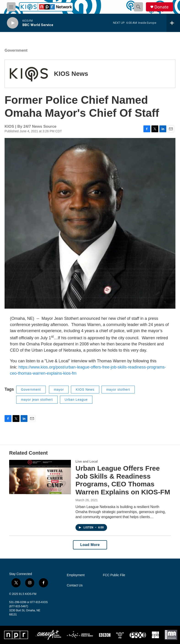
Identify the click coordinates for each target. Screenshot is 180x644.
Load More (90, 545)
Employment (76, 575)
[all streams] (173, 23)
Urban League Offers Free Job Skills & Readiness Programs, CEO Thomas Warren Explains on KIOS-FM (123, 480)
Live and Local (87, 461)
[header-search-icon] (138, 7)
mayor (59, 390)
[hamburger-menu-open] (11, 7)
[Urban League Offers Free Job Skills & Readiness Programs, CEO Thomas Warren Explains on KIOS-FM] (40, 477)
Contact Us (75, 585)
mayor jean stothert (37, 400)
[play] (13, 23)
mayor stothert (118, 390)
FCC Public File (114, 575)
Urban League (76, 400)
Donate (161, 7)
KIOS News (71, 74)
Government (16, 50)
